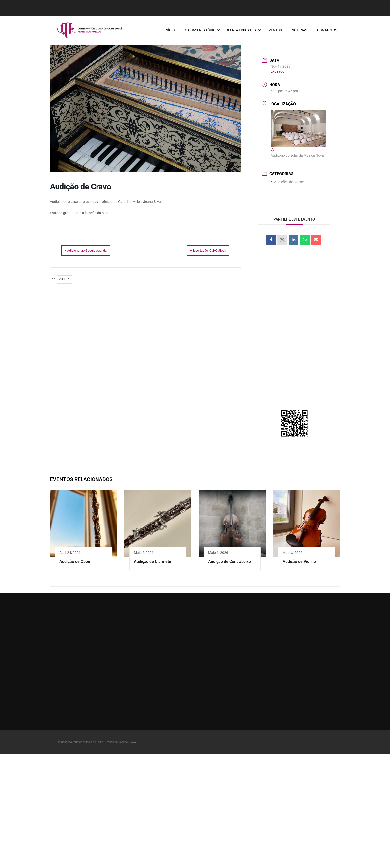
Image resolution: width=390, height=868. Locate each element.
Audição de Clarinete (152, 564)
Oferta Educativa (241, 31)
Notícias (299, 31)
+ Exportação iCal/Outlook (200, 253)
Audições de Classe (287, 184)
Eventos (274, 31)
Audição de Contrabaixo (230, 564)
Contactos (327, 31)
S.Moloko (134, 745)
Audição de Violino (299, 564)
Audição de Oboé (75, 564)
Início (170, 31)
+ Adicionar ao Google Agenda (94, 253)
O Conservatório (200, 31)
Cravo (65, 282)
